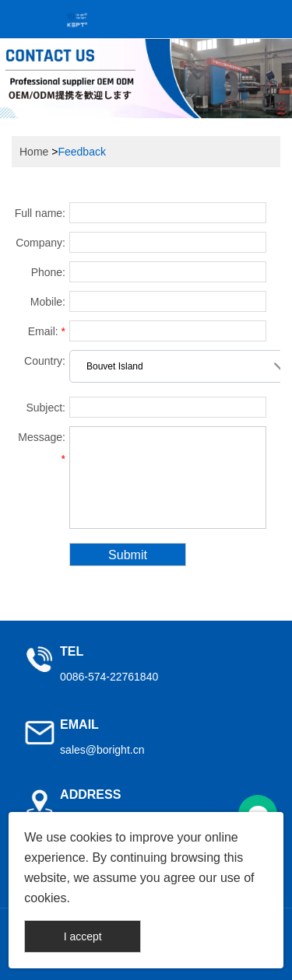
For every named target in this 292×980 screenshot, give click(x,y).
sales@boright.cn (102, 750)
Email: (47, 331)
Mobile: (48, 302)
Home (34, 152)
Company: (40, 243)
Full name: (40, 213)
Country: (45, 361)
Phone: (48, 272)
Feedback (81, 152)
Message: (42, 448)
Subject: (46, 408)
